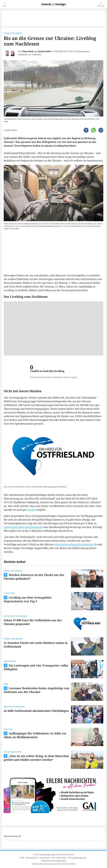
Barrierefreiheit (59, 858)
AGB (22, 858)
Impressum (45, 858)
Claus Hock (28, 51)
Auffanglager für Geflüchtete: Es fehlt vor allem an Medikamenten (35, 735)
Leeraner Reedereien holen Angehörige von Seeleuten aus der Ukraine (36, 690)
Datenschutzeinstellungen (54, 861)
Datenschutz (32, 858)
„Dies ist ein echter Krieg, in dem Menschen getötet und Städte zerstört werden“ (36, 758)
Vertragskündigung (77, 858)
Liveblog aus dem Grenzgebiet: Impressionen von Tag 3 (28, 599)
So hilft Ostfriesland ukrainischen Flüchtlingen (36, 711)
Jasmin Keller (44, 51)
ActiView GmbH (68, 864)
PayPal (32, 510)
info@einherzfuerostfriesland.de (23, 527)
